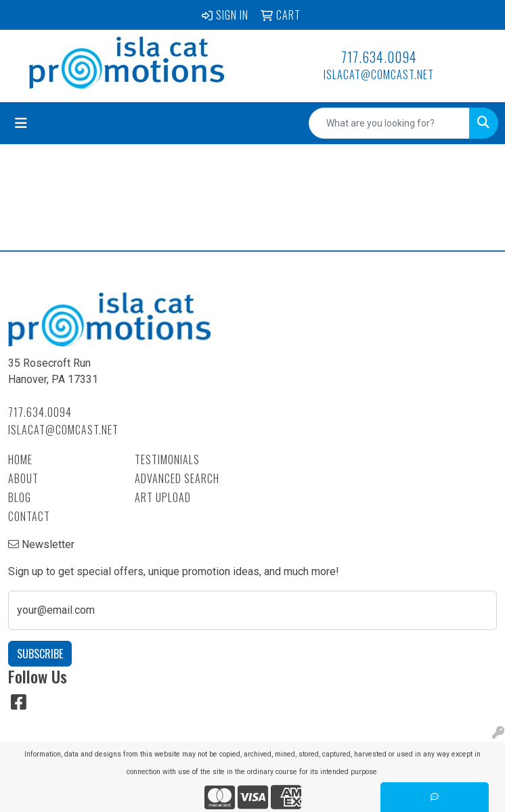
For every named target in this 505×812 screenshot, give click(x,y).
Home (20, 459)
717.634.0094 (379, 57)
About (23, 478)
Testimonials (167, 459)
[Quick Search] (389, 123)
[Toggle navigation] (21, 123)
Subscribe (40, 654)
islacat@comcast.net (379, 74)
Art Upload (163, 497)
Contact (29, 516)
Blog (20, 497)
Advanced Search (177, 478)
